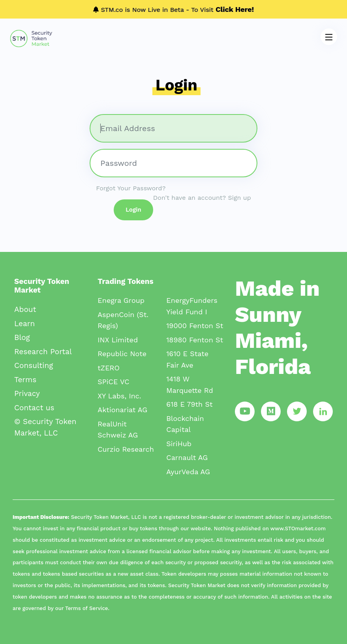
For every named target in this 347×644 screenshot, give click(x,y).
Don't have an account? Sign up (202, 198)
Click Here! (235, 9)
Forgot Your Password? (131, 188)
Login (133, 210)
